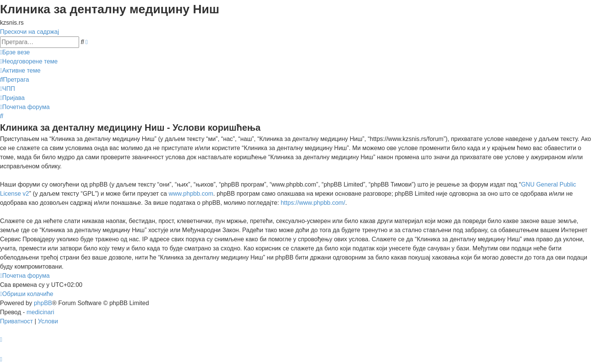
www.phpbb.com (191, 194)
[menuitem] (29, 61)
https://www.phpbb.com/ (313, 203)
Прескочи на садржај (29, 32)
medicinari (40, 312)
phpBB (43, 303)
